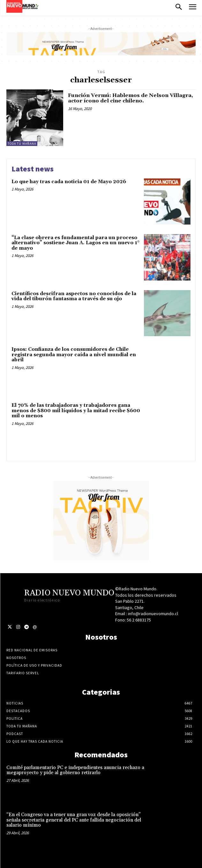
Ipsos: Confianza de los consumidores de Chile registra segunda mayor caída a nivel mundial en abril (74, 355)
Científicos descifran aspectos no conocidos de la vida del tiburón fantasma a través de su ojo (74, 296)
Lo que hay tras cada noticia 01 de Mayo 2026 (69, 182)
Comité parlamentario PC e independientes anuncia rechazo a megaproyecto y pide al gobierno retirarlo (75, 770)
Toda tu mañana (22, 144)
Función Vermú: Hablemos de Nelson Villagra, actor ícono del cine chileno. (131, 98)
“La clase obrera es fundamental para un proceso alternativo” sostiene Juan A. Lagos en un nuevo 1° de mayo (75, 243)
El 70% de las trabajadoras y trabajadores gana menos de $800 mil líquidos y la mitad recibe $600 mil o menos (76, 411)
